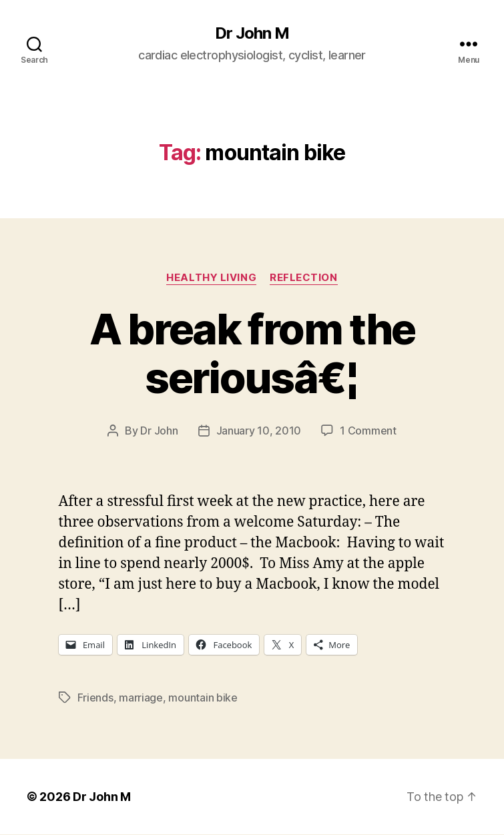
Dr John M (252, 33)
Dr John (159, 431)
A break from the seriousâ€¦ (252, 353)
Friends (95, 698)
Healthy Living (211, 278)
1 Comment (368, 431)
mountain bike (203, 698)
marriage (141, 698)
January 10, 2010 (259, 431)
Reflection (304, 278)
